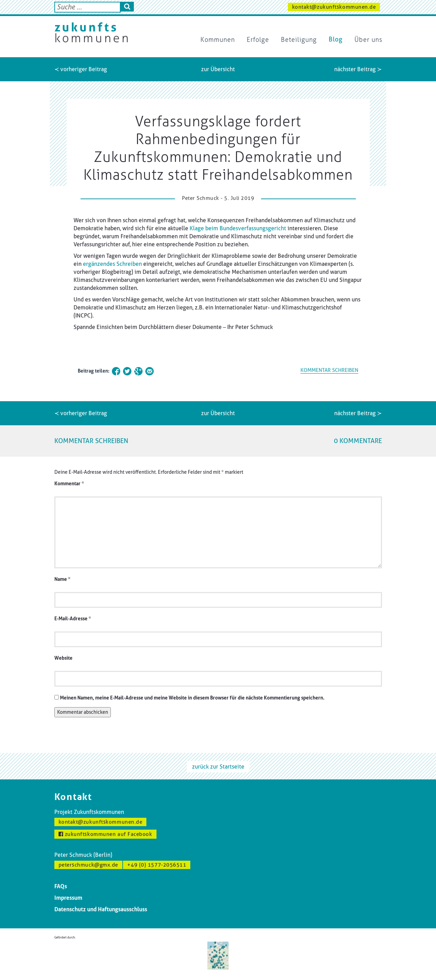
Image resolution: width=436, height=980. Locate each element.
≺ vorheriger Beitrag (81, 69)
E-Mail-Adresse (73, 619)
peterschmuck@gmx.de (88, 865)
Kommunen (218, 40)
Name (62, 579)
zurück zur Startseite (218, 767)
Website (63, 658)
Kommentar (69, 484)
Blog (336, 39)
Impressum (68, 898)
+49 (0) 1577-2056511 (157, 865)
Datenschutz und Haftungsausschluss (101, 909)
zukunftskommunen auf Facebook (105, 834)
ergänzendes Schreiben (112, 264)
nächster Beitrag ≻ (358, 69)
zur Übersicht (218, 69)
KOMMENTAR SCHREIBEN (329, 370)
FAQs (61, 886)
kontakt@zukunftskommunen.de (334, 7)
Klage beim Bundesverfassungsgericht (238, 228)
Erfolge (258, 40)
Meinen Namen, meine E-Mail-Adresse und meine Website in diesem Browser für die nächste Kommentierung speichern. (192, 698)
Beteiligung (299, 40)
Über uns (368, 40)
